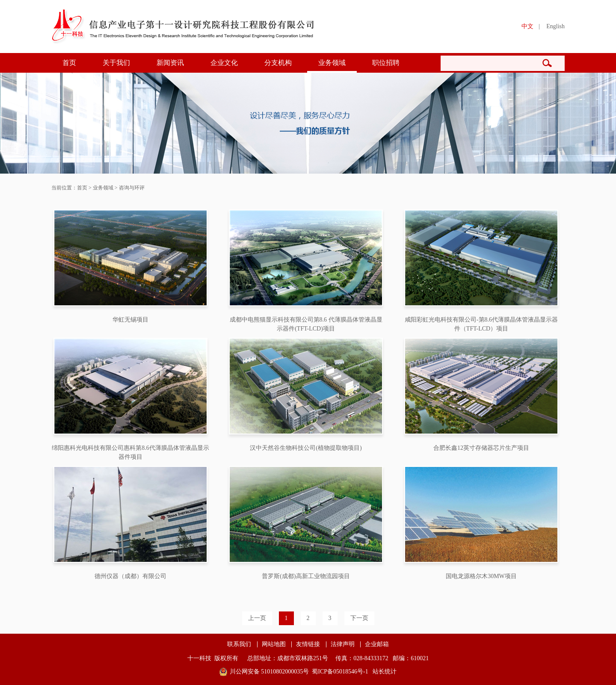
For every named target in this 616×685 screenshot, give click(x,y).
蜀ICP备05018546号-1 (340, 672)
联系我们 (239, 644)
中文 (527, 26)
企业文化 (224, 63)
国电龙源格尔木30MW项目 (481, 576)
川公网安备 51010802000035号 (269, 672)
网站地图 (274, 644)
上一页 (257, 618)
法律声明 (343, 644)
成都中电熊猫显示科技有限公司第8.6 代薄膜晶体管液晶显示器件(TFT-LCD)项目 (306, 324)
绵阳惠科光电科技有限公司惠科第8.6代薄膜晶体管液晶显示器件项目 (130, 452)
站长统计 (385, 672)
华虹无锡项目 (130, 320)
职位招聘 (386, 63)
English (555, 26)
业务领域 (332, 63)
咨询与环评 (132, 188)
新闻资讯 (170, 63)
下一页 (359, 618)
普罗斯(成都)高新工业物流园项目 (306, 576)
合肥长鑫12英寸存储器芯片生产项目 (481, 448)
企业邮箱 (377, 644)
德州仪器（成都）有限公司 (130, 576)
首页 (69, 63)
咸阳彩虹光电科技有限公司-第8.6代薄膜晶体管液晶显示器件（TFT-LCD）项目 (481, 324)
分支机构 (278, 63)
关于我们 (116, 63)
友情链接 (308, 644)
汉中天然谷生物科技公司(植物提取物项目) (306, 448)
